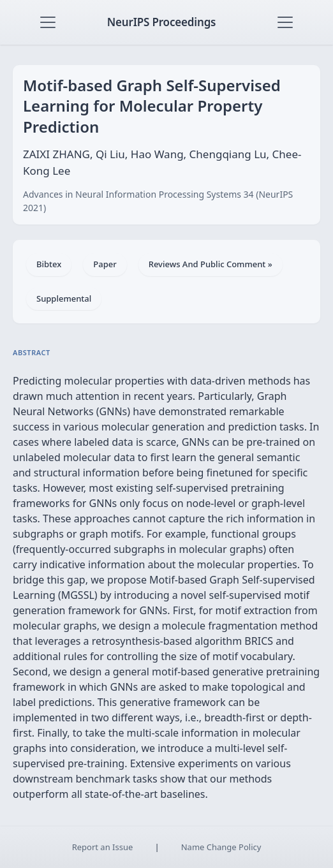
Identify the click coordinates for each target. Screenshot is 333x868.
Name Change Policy (221, 847)
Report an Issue (103, 847)
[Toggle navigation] (48, 22)
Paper (105, 264)
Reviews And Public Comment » (211, 264)
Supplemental (64, 298)
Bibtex (49, 264)
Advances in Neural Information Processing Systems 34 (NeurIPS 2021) (158, 201)
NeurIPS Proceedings (162, 22)
